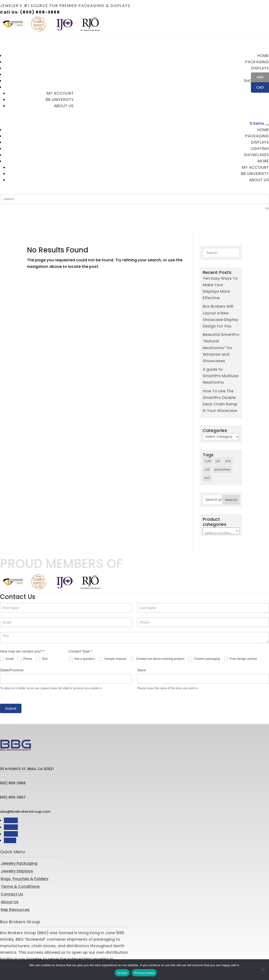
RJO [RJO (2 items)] (207, 457)
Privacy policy (144, 973)
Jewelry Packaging (19, 842)
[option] (13, 24)
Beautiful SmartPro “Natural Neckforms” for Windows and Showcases (221, 327)
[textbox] (221, 512)
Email (7, 638)
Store (141, 649)
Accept (122, 973)
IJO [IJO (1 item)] (218, 440)
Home (263, 56)
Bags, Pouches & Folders (25, 858)
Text (42, 638)
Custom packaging (204, 638)
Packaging (257, 62)
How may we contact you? (22, 630)
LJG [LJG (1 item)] (207, 448)
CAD (257, 88)
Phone (25, 638)
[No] (263, 970)
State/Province (12, 649)
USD (257, 78)
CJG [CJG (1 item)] (208, 440)
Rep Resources (15, 888)
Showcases (256, 155)
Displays (260, 68)
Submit (11, 687)
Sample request (112, 638)
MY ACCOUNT (60, 93)
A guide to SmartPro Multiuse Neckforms (221, 355)
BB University (60, 100)
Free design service (240, 638)
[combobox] (221, 510)
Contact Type (81, 630)
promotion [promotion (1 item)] (222, 448)
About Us (64, 106)
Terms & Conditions (20, 865)
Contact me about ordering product (157, 638)
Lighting (260, 149)
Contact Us (12, 873)
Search (231, 479)
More (263, 161)
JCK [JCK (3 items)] (228, 440)
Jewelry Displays (17, 850)
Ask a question (82, 638)
